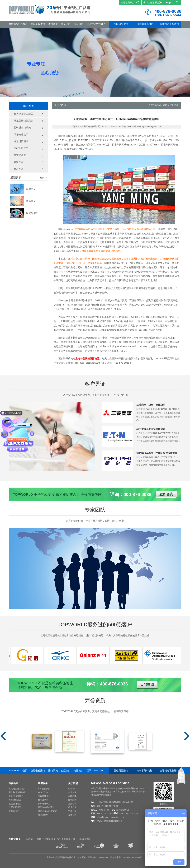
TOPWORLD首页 (18, 24)
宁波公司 (72, 811)
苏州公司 (72, 815)
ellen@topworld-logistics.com (110, 817)
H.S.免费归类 (44, 789)
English (170, 3)
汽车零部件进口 (145, 24)
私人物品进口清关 (17, 789)
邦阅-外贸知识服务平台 (49, 839)
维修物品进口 (15, 800)
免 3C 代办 (43, 792)
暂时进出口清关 (16, 796)
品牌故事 (72, 796)
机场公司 (72, 807)
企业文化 (72, 792)
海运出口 (79, 24)
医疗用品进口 (121, 24)
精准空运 (31, 189)
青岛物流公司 (68, 839)
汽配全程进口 (15, 807)
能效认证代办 (44, 796)
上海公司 (72, 804)
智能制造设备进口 (169, 24)
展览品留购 (43, 815)
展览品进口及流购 (17, 792)
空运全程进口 (38, 24)
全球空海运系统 (151, 3)
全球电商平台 (128, 3)
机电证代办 (43, 800)
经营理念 (72, 800)
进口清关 (53, 24)
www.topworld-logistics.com (110, 821)
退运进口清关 (15, 804)
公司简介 (72, 789)
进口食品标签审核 (46, 807)
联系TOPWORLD (96, 24)
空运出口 (66, 24)
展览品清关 (32, 213)
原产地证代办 (44, 804)
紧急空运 (31, 201)
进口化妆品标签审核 (47, 811)
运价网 (29, 839)
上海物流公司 (84, 839)
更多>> (43, 178)
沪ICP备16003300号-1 (133, 857)
